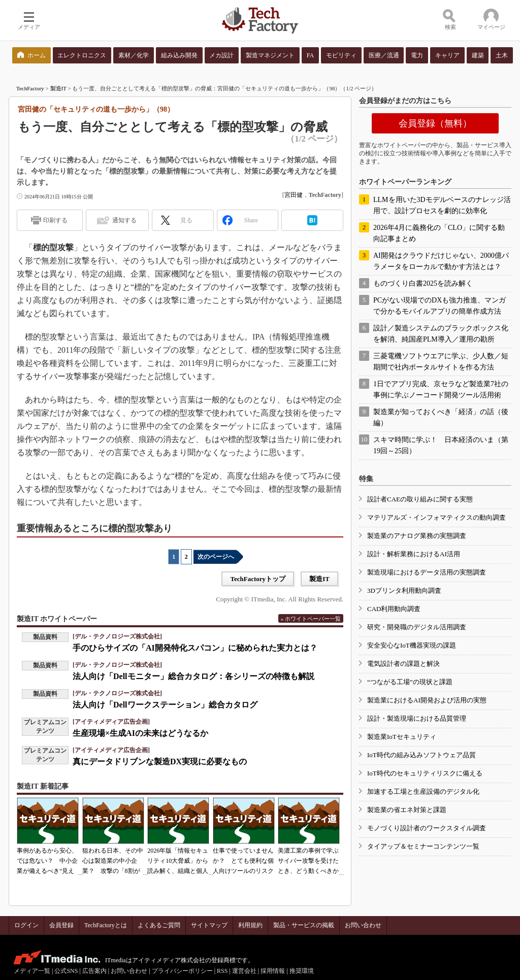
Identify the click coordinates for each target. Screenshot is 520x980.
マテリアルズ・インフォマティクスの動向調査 (436, 517)
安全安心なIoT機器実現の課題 (412, 645)
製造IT (58, 88)
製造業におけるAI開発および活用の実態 (427, 700)
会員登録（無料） (435, 123)
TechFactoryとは (106, 925)
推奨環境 (302, 971)
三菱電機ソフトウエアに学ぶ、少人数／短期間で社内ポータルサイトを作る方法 (441, 362)
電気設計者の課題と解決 (403, 664)
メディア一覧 (32, 971)
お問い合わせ (363, 925)
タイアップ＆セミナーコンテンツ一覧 (423, 846)
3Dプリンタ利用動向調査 (404, 590)
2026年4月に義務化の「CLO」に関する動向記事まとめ (439, 233)
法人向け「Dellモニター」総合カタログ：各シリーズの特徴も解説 (193, 676)
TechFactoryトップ (258, 579)
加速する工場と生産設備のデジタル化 (423, 791)
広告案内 (94, 971)
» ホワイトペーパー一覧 (311, 619)
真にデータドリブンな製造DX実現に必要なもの (160, 762)
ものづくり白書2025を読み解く (423, 283)
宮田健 (294, 195)
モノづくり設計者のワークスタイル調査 (427, 828)
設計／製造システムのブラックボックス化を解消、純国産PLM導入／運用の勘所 (441, 334)
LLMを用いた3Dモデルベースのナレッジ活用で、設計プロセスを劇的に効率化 (442, 205)
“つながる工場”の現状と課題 (410, 682)
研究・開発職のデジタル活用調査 (417, 627)
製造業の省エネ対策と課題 (407, 810)
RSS (222, 971)
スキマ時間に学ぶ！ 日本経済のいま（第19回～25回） (441, 445)
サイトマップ (209, 925)
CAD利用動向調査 (394, 609)
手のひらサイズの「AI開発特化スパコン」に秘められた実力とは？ (195, 648)
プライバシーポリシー (182, 971)
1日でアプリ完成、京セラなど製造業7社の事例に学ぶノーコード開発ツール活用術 (441, 390)
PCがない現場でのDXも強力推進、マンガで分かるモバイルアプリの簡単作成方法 (440, 306)
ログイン (26, 925)
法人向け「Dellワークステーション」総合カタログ (165, 705)
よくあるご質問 (159, 925)
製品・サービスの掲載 (304, 925)
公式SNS (66, 971)
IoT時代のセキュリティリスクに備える (425, 773)
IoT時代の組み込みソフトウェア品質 (421, 755)
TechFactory (30, 88)
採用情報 (273, 971)
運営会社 (244, 971)
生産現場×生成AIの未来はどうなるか (140, 733)
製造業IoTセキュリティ (402, 737)
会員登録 (61, 925)
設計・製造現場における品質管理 (417, 718)
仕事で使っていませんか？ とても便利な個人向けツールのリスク (243, 861)
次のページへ (216, 557)
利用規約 (250, 925)
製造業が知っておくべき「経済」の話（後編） (441, 417)
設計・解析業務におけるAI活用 (414, 554)
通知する (124, 220)
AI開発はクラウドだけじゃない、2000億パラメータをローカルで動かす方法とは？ (441, 261)
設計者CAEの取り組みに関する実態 (420, 499)
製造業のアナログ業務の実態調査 (417, 536)
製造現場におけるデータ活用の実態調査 (427, 572)
